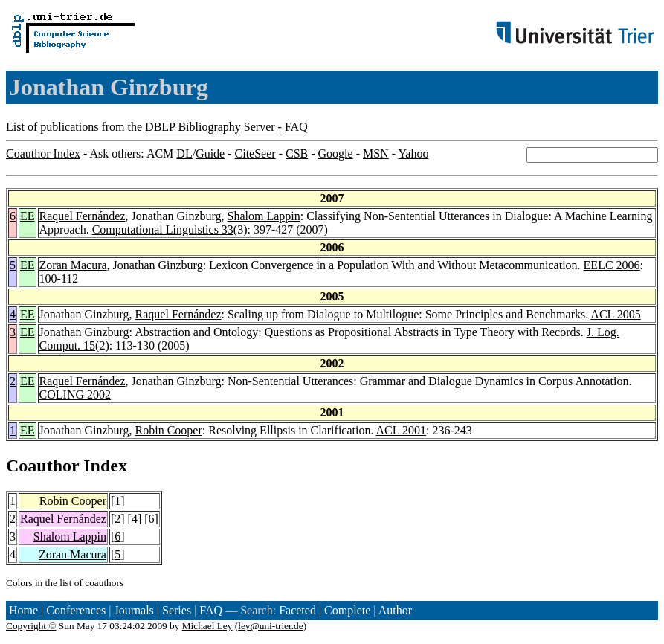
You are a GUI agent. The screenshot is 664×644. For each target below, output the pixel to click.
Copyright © (31, 626)
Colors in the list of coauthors (65, 583)
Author (395, 610)
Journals (133, 610)
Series (177, 610)
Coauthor (42, 466)
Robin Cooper (169, 430)
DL (184, 154)
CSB (297, 154)
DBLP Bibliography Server (210, 127)
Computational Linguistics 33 (163, 229)
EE (28, 216)
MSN (376, 154)
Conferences (76, 610)
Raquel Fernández (83, 216)
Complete (347, 610)
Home (23, 610)
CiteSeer (255, 154)
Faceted (297, 610)
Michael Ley (207, 626)
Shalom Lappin (264, 216)
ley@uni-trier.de (270, 626)
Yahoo (413, 154)
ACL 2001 (401, 430)
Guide (210, 154)
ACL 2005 (615, 314)
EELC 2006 (612, 265)
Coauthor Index (43, 154)
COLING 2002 (75, 395)
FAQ (296, 127)
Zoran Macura (73, 265)
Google (336, 154)
